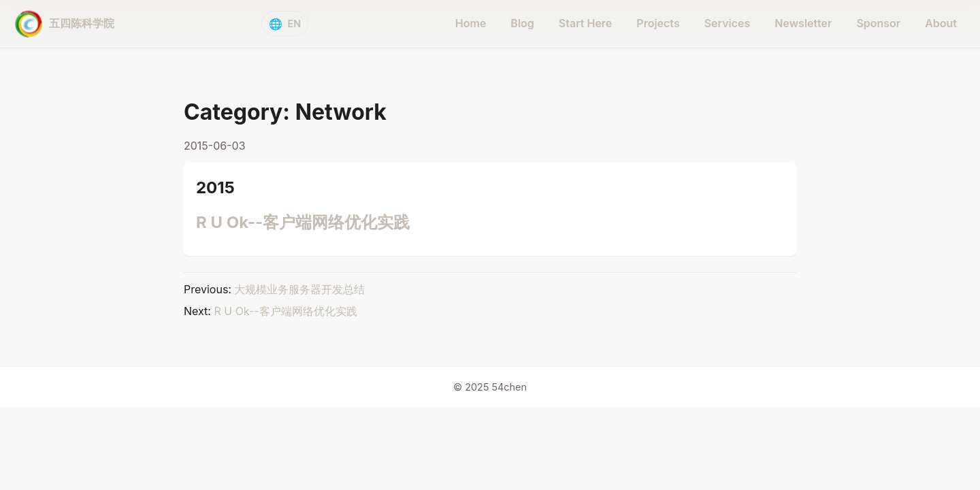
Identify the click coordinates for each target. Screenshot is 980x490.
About (941, 23)
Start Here (586, 23)
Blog (522, 23)
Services (728, 23)
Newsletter (803, 23)
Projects (658, 23)
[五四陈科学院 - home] (65, 24)
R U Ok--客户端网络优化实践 (303, 222)
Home (471, 23)
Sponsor (878, 23)
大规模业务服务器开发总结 (299, 289)
